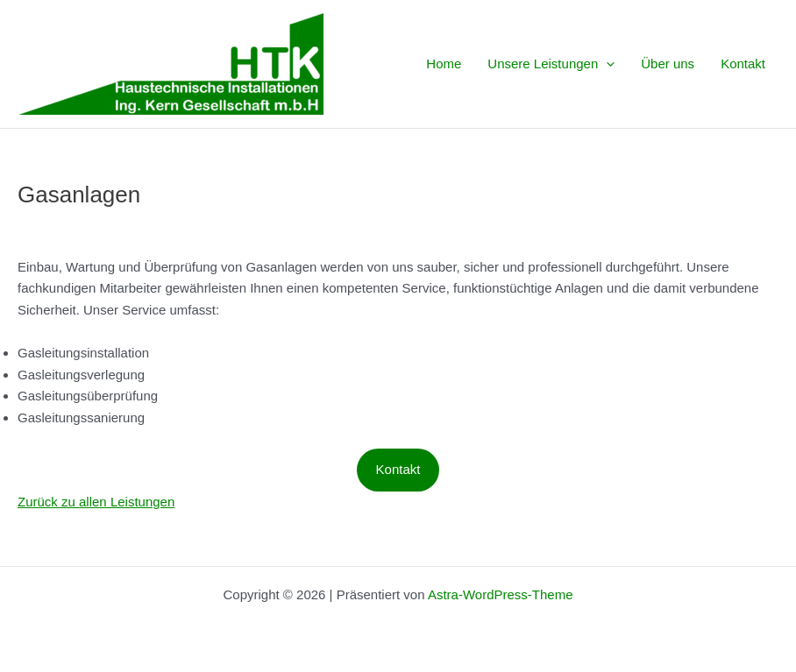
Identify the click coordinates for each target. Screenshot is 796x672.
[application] (606, 64)
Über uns (668, 64)
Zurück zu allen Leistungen (96, 502)
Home (444, 64)
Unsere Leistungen (551, 64)
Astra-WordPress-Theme (501, 594)
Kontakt (743, 64)
